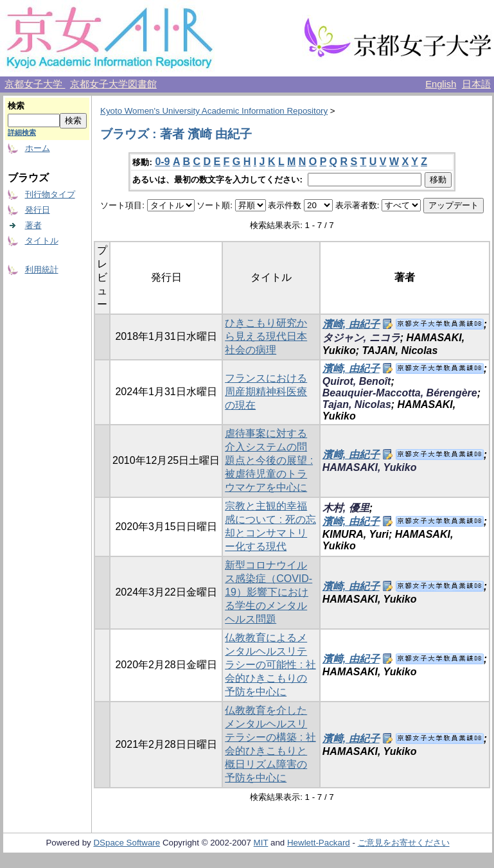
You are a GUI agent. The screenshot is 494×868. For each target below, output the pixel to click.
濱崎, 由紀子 (351, 324)
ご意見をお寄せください (404, 843)
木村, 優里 (346, 508)
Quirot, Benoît (357, 381)
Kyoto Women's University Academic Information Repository (214, 111)
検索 (16, 106)
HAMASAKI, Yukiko (370, 467)
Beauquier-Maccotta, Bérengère (400, 393)
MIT (261, 843)
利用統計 (42, 270)
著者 (33, 225)
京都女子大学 (35, 84)
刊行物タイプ (50, 194)
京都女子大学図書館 (113, 84)
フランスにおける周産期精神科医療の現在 (266, 392)
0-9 (162, 162)
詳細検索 (22, 132)
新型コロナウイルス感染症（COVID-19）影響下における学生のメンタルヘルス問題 (269, 592)
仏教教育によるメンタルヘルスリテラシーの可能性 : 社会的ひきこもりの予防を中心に (270, 665)
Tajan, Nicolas (357, 404)
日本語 (476, 84)
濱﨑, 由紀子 (351, 455)
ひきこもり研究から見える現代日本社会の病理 (266, 336)
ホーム (38, 148)
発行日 (38, 210)
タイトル (42, 241)
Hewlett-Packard (319, 843)
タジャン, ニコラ (361, 338)
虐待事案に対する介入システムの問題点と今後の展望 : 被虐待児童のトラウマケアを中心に (269, 460)
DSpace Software (127, 843)
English (441, 84)
